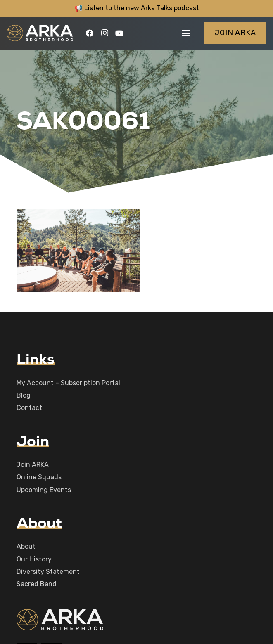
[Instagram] (104, 33)
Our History (34, 559)
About (26, 546)
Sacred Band (37, 584)
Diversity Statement (48, 572)
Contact (29, 408)
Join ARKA (33, 465)
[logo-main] (40, 33)
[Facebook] (90, 33)
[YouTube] (119, 33)
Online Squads (39, 477)
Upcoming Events (44, 490)
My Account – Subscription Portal (68, 383)
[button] (186, 33)
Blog (24, 395)
